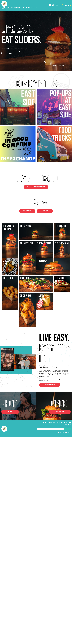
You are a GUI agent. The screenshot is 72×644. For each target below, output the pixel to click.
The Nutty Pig (9, 261)
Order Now (11, 53)
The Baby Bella (44, 312)
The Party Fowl (10, 330)
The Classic (43, 226)
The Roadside (9, 226)
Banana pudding (41, 469)
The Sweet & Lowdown (43, 245)
